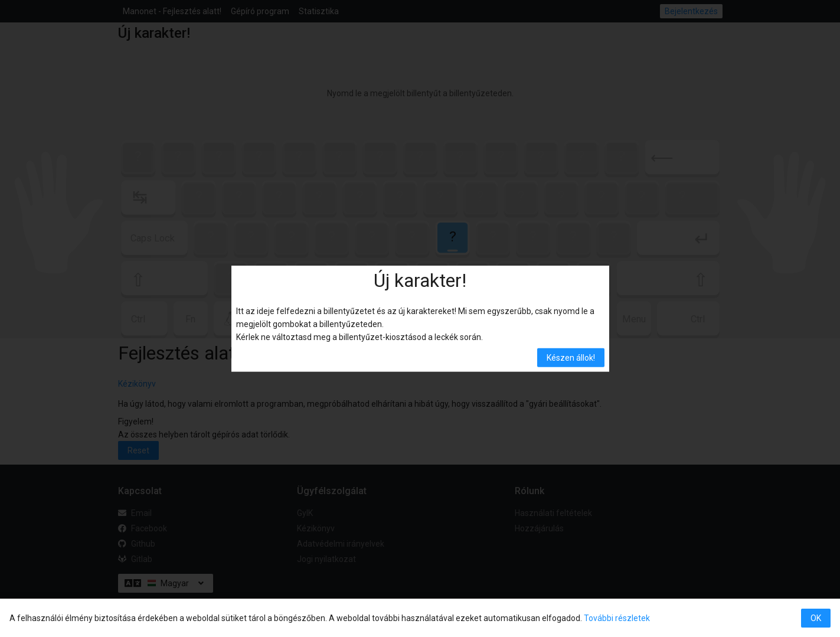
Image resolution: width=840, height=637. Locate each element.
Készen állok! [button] (571, 358)
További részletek (617, 618)
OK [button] (816, 618)
